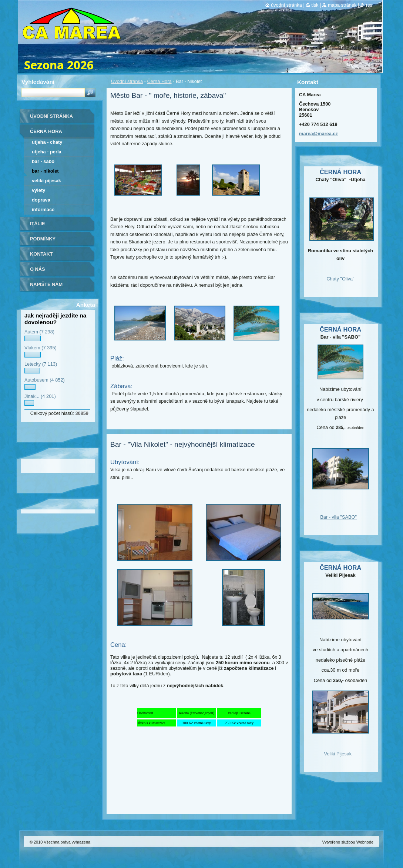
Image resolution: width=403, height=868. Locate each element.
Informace (43, 209)
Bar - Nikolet (45, 171)
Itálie (38, 224)
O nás (38, 269)
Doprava (41, 200)
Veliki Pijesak (46, 181)
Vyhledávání (38, 82)
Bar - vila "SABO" (338, 517)
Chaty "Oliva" (340, 279)
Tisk (315, 5)
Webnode (365, 842)
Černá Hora (159, 81)
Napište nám (46, 284)
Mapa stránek (342, 5)
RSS (369, 5)
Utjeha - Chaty (47, 142)
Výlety (38, 190)
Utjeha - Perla (47, 152)
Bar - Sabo (43, 161)
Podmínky (43, 239)
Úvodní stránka (127, 81)
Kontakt (41, 254)
